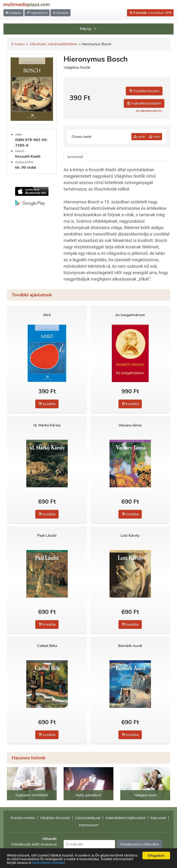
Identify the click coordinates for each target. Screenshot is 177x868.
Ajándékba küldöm (144, 103)
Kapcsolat (158, 818)
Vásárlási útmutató (55, 818)
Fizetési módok (23, 818)
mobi (154, 137)
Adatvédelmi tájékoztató (125, 818)
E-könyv (18, 44)
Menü (88, 29)
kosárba (47, 404)
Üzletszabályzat (88, 818)
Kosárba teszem (144, 91)
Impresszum (88, 825)
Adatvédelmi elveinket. (74, 863)
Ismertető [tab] (75, 157)
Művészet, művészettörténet (53, 44)
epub (139, 137)
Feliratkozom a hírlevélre (139, 844)
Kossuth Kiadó (28, 156)
